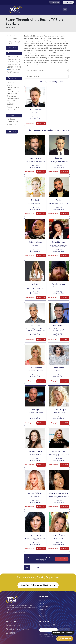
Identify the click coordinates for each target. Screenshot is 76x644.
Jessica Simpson (35, 368)
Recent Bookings (45, 604)
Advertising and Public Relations (13, 93)
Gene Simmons (59, 242)
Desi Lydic (35, 200)
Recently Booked (12, 122)
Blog (41, 613)
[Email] (48, 630)
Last (37, 568)
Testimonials (43, 610)
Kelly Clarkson (59, 452)
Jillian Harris (59, 368)
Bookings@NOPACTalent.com (19, 629)
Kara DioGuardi (35, 452)
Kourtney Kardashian (59, 493)
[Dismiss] (57, 636)
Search (14, 28)
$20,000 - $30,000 (13, 62)
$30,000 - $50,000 (13, 65)
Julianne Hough (59, 410)
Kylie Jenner (35, 535)
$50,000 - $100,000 (14, 67)
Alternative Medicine (11, 104)
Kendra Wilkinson (35, 493)
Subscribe (64, 630)
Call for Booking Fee (13, 73)
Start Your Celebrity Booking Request (38, 585)
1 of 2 (27, 568)
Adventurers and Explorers (13, 89)
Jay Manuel (35, 326)
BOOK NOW (41, 123)
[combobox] (47, 77)
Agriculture (11, 96)
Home (8, 28)
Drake (59, 200)
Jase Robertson (59, 284)
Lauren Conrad (59, 535)
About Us (42, 600)
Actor (9, 85)
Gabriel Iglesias (35, 242)
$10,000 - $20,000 (13, 59)
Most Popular (11, 119)
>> (33, 568)
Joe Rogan (35, 410)
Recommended (12, 127)
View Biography (30, 123)
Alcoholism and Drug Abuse (13, 100)
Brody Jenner (35, 158)
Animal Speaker (13, 107)
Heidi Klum (35, 284)
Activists (10, 82)
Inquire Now (65, 639)
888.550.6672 (13, 633)
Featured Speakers (45, 607)
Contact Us (43, 616)
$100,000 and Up (13, 70)
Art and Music (12, 110)
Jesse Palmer (59, 326)
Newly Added (11, 124)
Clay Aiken (59, 158)
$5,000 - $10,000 (13, 57)
